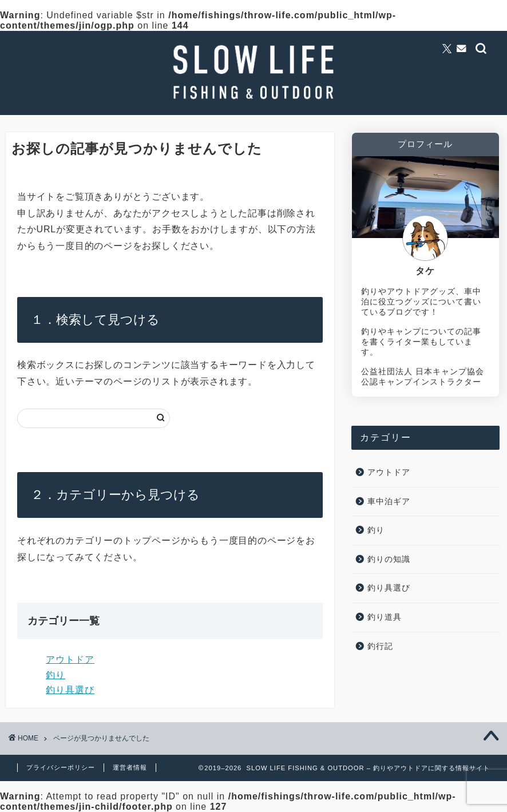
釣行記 (380, 646)
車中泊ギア (389, 502)
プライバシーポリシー (61, 767)
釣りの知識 (389, 559)
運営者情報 (130, 767)
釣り (56, 675)
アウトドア (70, 659)
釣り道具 (385, 617)
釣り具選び (70, 690)
